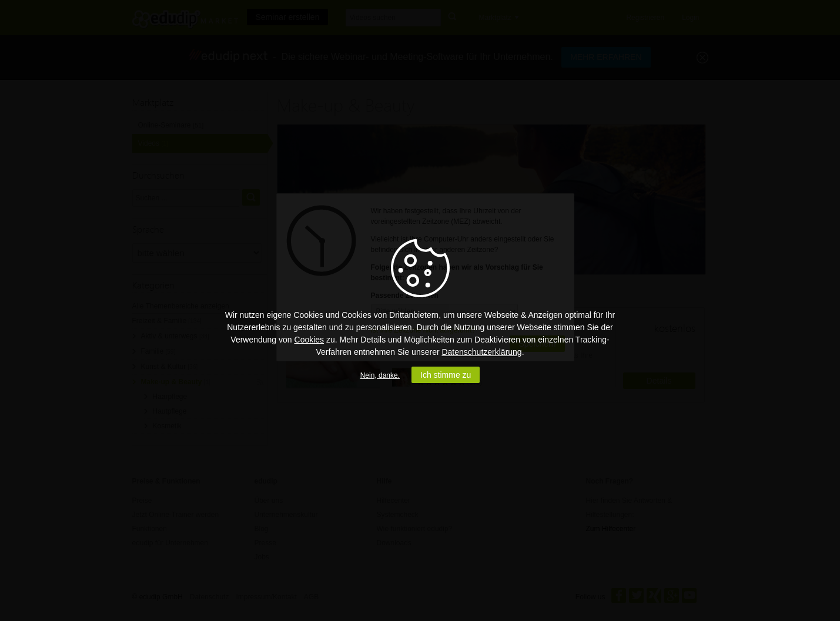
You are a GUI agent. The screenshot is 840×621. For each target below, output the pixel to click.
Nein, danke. (380, 375)
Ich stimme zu (446, 375)
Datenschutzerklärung (481, 352)
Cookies (309, 340)
